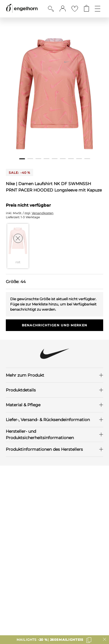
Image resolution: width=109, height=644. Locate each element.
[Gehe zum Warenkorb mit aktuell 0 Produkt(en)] (86, 9)
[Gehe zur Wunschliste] (75, 9)
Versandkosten (43, 213)
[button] (63, 9)
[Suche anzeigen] (51, 9)
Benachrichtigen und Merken (54, 325)
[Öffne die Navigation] (98, 9)
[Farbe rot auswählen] (18, 246)
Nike (11, 184)
